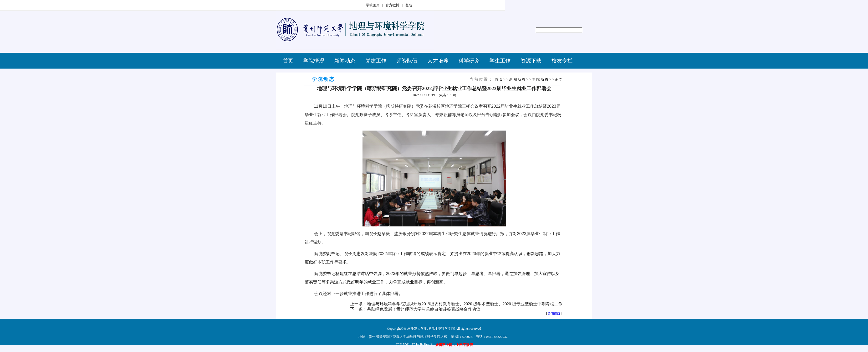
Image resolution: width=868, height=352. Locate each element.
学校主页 (373, 5)
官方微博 (392, 5)
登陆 (409, 5)
